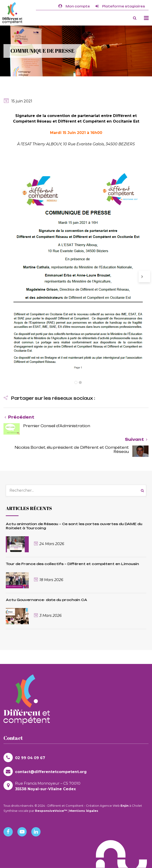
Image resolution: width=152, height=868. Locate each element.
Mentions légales (84, 811)
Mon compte (74, 6)
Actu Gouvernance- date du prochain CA (46, 600)
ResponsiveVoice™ (51, 811)
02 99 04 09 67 (24, 757)
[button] (49, 398)
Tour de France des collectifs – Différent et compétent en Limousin (72, 564)
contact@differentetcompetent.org (45, 771)
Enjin (125, 806)
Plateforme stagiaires (120, 6)
